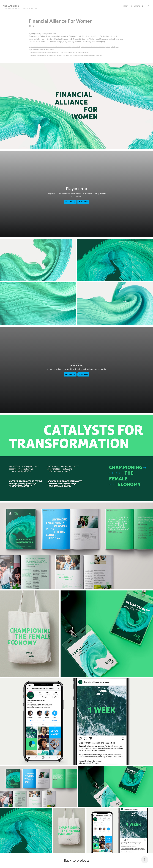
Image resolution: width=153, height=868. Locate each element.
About (126, 6)
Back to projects (76, 860)
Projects (136, 6)
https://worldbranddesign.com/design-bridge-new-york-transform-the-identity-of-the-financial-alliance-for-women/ (65, 55)
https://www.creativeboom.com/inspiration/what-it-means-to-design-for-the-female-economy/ (59, 52)
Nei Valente (11, 6)
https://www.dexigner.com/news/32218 (41, 50)
